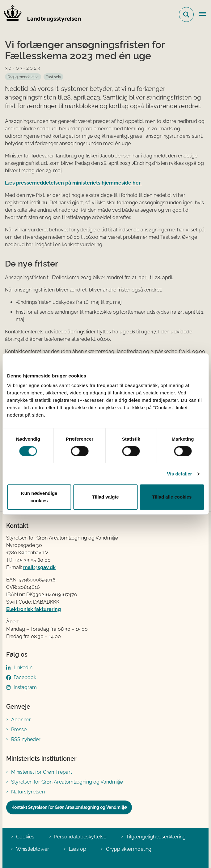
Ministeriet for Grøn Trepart (42, 772)
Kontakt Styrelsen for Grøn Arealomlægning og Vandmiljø (69, 807)
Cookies (25, 837)
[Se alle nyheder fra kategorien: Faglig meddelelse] (23, 77)
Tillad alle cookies (172, 497)
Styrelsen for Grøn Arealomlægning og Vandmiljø (67, 782)
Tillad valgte (105, 497)
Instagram (25, 687)
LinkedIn (23, 668)
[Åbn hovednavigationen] (205, 14)
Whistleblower (33, 849)
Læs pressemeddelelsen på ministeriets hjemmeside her (73, 183)
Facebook (25, 677)
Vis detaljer (180, 474)
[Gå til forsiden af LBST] (40, 14)
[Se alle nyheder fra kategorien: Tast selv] (53, 77)
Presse (19, 729)
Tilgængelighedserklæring (156, 837)
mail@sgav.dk (39, 567)
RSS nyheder (26, 739)
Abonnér (21, 720)
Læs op (78, 849)
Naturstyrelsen (28, 792)
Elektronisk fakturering (34, 609)
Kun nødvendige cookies (39, 497)
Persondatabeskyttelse (80, 837)
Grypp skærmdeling (129, 849)
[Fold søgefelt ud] (186, 14)
